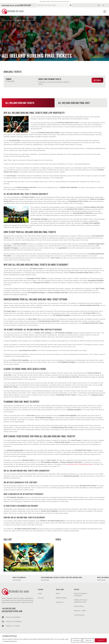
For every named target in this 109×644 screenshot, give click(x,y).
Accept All (101, 640)
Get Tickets (97, 80)
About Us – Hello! (80, 611)
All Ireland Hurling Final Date (74, 103)
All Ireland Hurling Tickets (20, 103)
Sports (10, 20)
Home (4, 20)
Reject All (88, 640)
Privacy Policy (79, 606)
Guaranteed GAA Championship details (79, 464)
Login (40, 594)
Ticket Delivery (79, 615)
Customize (76, 640)
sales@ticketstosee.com (12, 611)
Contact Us (60, 602)
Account (41, 598)
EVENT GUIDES (61, 598)
